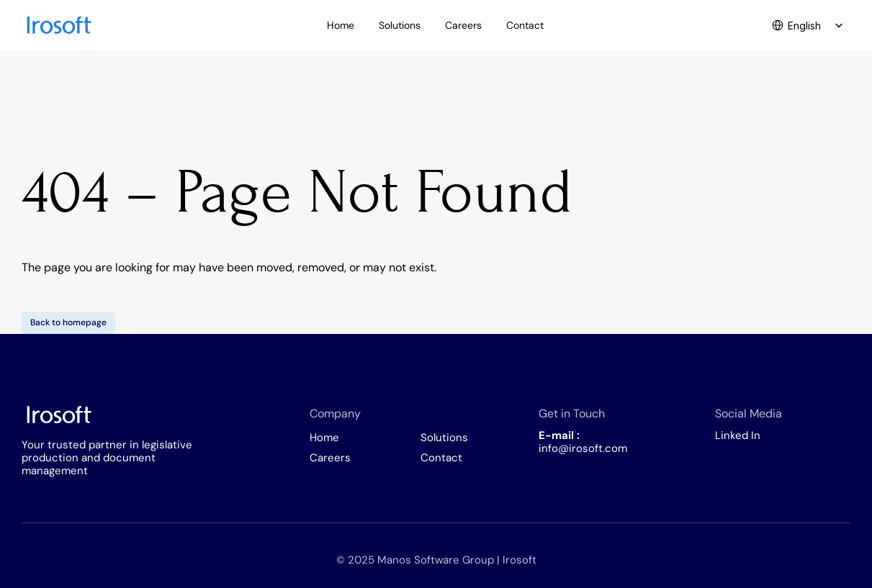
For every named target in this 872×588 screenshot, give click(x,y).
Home (324, 438)
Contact (441, 458)
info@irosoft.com (583, 448)
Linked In (738, 435)
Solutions (444, 438)
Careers (330, 458)
